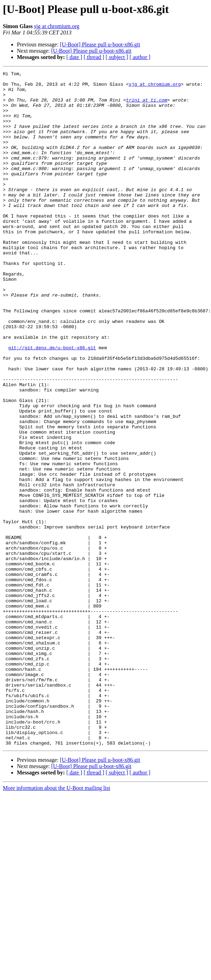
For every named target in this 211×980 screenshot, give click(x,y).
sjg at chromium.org (57, 26)
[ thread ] (94, 57)
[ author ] (140, 57)
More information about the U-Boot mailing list (57, 923)
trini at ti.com (147, 106)
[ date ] (74, 57)
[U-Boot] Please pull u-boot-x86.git (100, 44)
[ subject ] (117, 57)
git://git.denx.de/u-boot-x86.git (52, 403)
